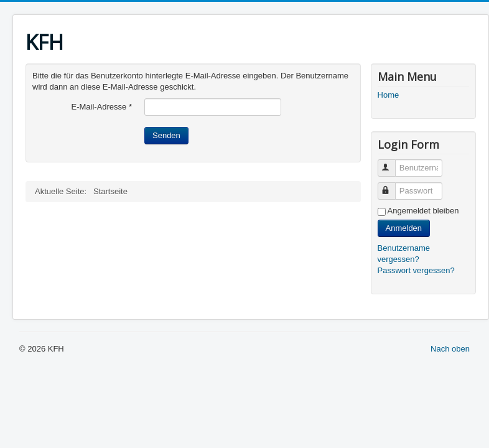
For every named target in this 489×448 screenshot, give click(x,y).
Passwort (392, 186)
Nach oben (450, 349)
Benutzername (392, 163)
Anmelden (404, 228)
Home (389, 95)
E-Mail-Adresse (101, 107)
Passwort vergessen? (416, 270)
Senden (166, 135)
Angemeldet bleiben (423, 211)
